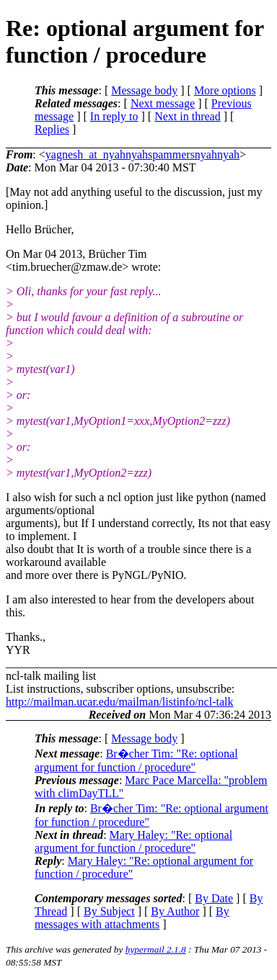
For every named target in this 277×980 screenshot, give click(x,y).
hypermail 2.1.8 (156, 949)
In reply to (114, 116)
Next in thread (188, 116)
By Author (175, 911)
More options (225, 90)
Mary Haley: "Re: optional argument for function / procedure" (133, 841)
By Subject (109, 911)
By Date (214, 898)
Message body (144, 90)
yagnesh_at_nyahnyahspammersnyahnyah (142, 154)
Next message (163, 103)
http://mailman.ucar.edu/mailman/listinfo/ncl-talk (119, 702)
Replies (52, 129)
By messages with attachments (132, 918)
